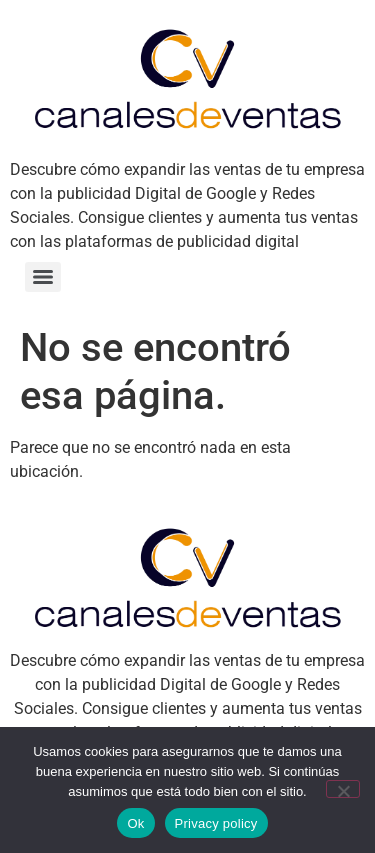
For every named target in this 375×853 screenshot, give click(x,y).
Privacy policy (216, 823)
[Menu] (43, 277)
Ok (135, 823)
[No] (343, 789)
